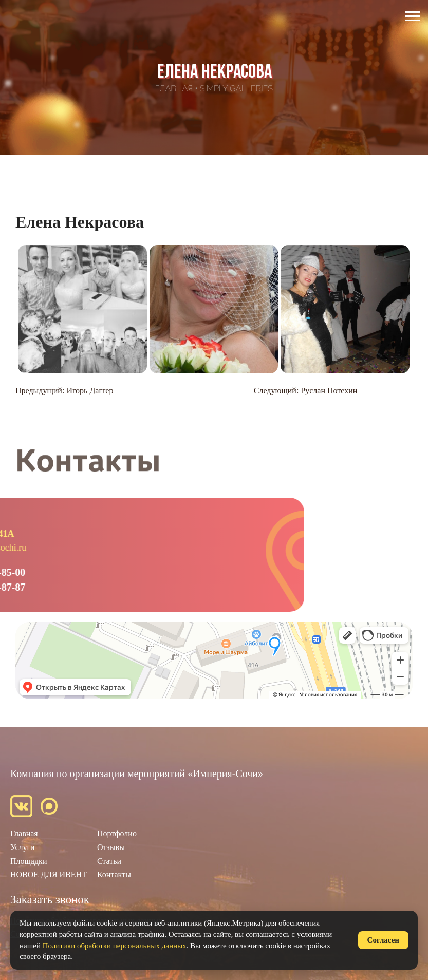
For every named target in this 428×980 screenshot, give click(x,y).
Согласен (383, 940)
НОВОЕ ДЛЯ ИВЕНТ (49, 874)
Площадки (29, 861)
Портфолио (117, 833)
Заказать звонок (50, 900)
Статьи (109, 861)
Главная (174, 89)
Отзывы (111, 847)
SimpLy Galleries (236, 89)
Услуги (23, 847)
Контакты (114, 874)
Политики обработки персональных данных (115, 946)
